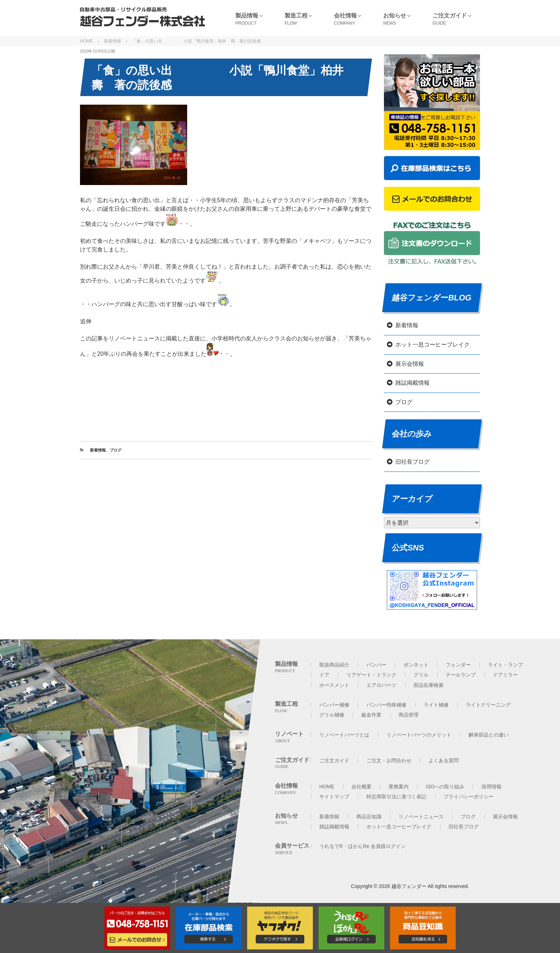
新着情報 (112, 41)
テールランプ (461, 675)
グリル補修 (332, 715)
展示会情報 (410, 364)
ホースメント (334, 685)
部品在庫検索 (429, 685)
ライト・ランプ (505, 665)
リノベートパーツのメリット (419, 735)
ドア (324, 675)
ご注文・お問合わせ (389, 760)
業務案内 (399, 787)
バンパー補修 (334, 705)
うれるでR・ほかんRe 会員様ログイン (362, 846)
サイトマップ (334, 797)
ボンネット (416, 665)
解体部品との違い (489, 735)
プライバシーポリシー (469, 797)
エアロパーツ (381, 685)
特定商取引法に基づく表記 (396, 797)
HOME (86, 41)
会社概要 (361, 787)
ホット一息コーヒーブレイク (432, 345)
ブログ (116, 450)
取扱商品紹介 (334, 665)
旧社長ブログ (412, 462)
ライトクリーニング (488, 705)
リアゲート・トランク (371, 675)
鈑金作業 (371, 715)
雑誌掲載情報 (412, 383)
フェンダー (458, 665)
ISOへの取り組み (445, 787)
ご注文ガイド (334, 760)
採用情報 (491, 787)
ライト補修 (436, 705)
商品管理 (409, 715)
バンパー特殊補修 (386, 705)
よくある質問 (444, 760)
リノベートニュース (421, 817)
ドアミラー (505, 675)
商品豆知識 (369, 817)
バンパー (376, 665)
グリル (421, 675)
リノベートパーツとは (344, 735)
